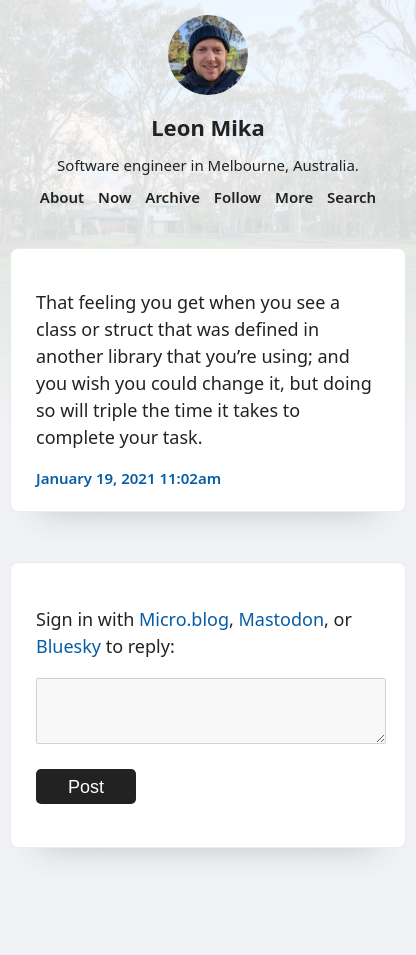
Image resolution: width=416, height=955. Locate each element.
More (294, 197)
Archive (172, 197)
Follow (237, 197)
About (62, 197)
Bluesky (68, 646)
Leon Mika (207, 127)
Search (351, 197)
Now (114, 197)
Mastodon (282, 619)
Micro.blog (184, 619)
